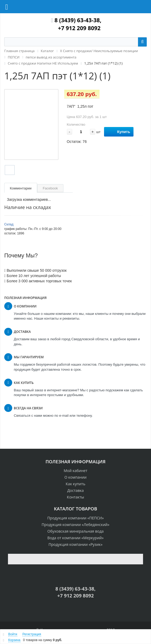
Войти (13, 634)
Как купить (76, 484)
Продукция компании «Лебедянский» (75, 525)
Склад (9, 224)
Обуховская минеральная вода (76, 531)
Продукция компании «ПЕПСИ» (75, 518)
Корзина (14, 640)
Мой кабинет (75, 471)
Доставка (75, 490)
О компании (76, 477)
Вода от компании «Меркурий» (76, 538)
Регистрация (32, 634)
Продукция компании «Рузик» (75, 544)
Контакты (75, 497)
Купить (119, 132)
